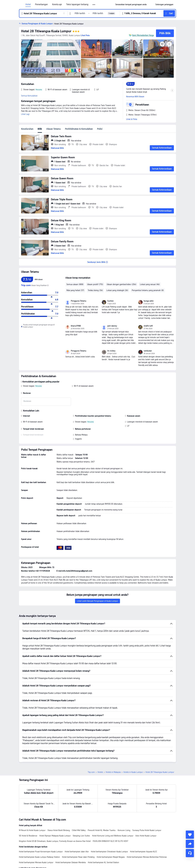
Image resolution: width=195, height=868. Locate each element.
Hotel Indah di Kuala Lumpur (56, 854)
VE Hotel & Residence (28, 817)
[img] (51, 59)
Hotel (28, 4)
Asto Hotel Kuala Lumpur (146, 817)
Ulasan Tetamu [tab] (53, 129)
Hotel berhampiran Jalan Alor (77, 833)
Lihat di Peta (132, 119)
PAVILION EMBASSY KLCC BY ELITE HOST (110, 822)
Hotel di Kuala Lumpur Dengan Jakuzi (81, 859)
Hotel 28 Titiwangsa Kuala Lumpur (46, 31)
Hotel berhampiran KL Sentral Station (103, 843)
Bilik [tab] (40, 129)
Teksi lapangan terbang (77, 4)
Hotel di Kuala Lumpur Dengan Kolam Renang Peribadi (93, 854)
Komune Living (124, 811)
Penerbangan (41, 4)
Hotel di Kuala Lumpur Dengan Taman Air (116, 859)
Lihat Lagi (25, 114)
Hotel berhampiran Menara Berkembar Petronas (147, 838)
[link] (131, 4)
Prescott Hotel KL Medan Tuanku (102, 811)
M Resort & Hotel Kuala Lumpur (32, 811)
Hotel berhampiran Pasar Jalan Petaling (78, 838)
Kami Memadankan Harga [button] (143, 35)
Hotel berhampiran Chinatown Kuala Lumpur (109, 833)
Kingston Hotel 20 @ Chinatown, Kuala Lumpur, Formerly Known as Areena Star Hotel (55, 822)
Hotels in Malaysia (113, 753)
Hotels (100, 753)
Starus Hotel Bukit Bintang (59, 811)
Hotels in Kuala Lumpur (133, 753)
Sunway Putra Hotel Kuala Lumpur (147, 811)
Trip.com (91, 753)
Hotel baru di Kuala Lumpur (30, 854)
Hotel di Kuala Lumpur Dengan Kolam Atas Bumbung (41, 859)
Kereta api (57, 4)
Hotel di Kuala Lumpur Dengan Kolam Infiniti (136, 854)
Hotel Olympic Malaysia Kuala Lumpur (55, 817)
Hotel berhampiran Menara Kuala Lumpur (36, 843)
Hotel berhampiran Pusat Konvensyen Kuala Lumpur (41, 833)
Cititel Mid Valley (79, 811)
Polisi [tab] (100, 129)
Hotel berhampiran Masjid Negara (111, 838)
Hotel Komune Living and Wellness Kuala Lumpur (113, 817)
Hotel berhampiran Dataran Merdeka (71, 843)
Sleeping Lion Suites (81, 817)
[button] (94, 5)
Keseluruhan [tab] (27, 129)
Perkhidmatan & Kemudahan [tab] (79, 129)
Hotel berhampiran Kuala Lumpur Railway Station (39, 838)
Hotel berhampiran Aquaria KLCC (144, 833)
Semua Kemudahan (29, 96)
